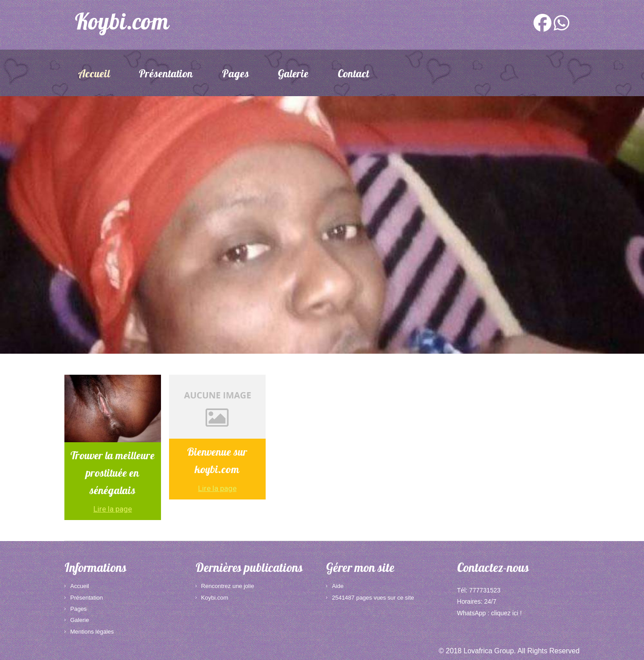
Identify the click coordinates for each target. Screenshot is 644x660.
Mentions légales (92, 632)
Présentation (166, 75)
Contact (353, 75)
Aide (338, 586)
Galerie (293, 75)
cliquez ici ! (506, 613)
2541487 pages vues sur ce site (373, 598)
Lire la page (113, 509)
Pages (235, 75)
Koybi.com (215, 598)
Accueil (94, 75)
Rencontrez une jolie (228, 586)
